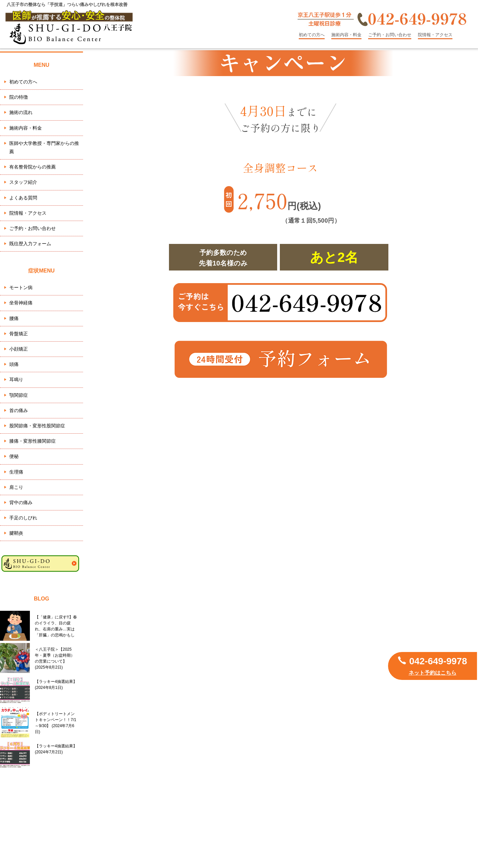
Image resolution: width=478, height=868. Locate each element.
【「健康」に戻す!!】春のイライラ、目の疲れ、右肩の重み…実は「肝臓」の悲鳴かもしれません (56, 626)
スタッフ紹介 (23, 182)
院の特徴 (19, 97)
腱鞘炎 (16, 533)
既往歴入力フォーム (30, 244)
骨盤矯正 (19, 334)
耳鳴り (16, 380)
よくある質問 (23, 198)
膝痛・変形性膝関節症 (33, 441)
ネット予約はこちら (433, 673)
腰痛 (14, 318)
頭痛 (14, 364)
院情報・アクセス (435, 35)
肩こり (16, 487)
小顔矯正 (19, 349)
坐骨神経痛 (21, 303)
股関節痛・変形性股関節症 (37, 426)
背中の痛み (21, 502)
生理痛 (16, 472)
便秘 (14, 456)
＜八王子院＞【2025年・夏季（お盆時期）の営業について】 (55, 658)
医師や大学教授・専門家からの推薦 (44, 147)
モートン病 (21, 287)
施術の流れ (21, 112)
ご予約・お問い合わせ (390, 35)
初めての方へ (312, 35)
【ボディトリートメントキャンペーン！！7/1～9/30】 (56, 723)
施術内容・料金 (346, 35)
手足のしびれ (23, 518)
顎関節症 (19, 395)
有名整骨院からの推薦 (33, 167)
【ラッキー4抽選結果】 (56, 685)
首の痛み (19, 410)
